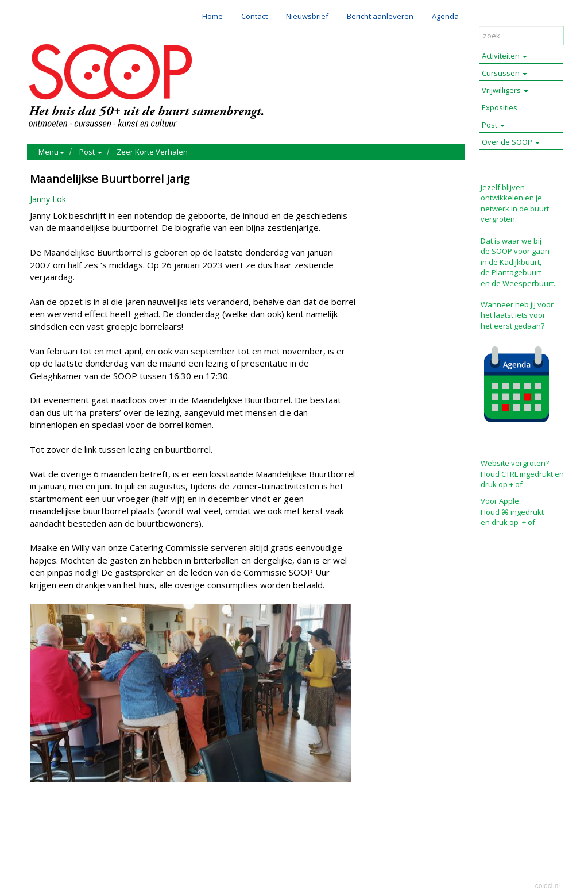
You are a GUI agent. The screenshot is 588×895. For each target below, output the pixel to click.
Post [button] (91, 152)
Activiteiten (504, 56)
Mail (65, 825)
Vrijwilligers (505, 90)
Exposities (500, 107)
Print (41, 825)
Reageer (96, 825)
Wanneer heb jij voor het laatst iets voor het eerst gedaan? (517, 315)
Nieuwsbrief (307, 16)
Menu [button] (51, 152)
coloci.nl (548, 886)
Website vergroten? (515, 463)
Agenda (445, 16)
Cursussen (504, 73)
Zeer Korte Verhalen (152, 152)
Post (493, 125)
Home (212, 16)
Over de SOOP (511, 142)
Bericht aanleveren (380, 16)
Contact (254, 16)
